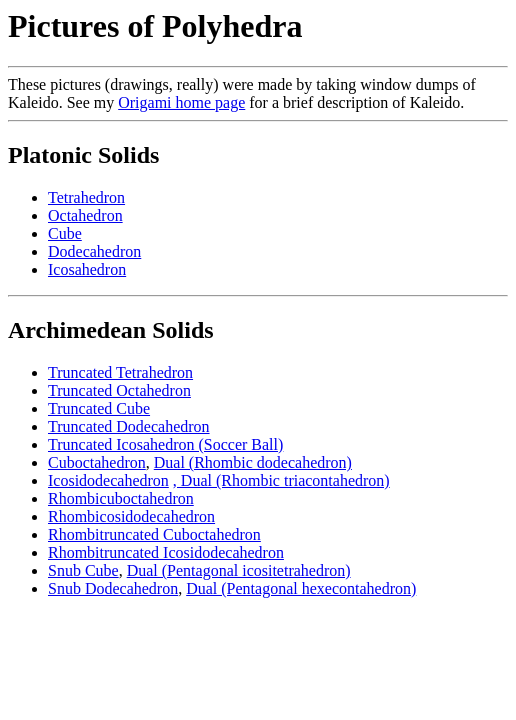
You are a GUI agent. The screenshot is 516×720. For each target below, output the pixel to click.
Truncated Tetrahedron (120, 372)
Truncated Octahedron (119, 390)
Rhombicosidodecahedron (131, 516)
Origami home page (181, 102)
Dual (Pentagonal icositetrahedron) (239, 570)
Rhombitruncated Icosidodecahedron (166, 552)
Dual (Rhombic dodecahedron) (253, 462)
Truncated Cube (99, 408)
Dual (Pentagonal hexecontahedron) (301, 588)
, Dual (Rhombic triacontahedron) (281, 480)
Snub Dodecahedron (113, 588)
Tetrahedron (86, 197)
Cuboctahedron (97, 462)
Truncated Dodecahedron (129, 426)
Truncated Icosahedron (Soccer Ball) (165, 444)
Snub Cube (83, 570)
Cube (65, 233)
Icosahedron (87, 269)
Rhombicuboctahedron (121, 498)
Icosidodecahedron (108, 480)
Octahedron (85, 215)
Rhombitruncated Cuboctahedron (154, 534)
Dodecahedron (94, 251)
